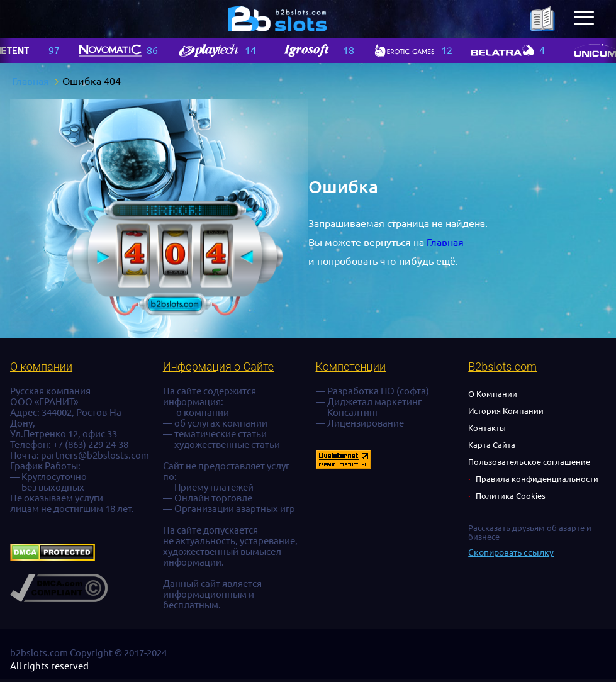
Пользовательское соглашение (529, 462)
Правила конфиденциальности (537, 479)
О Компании (493, 394)
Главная (445, 242)
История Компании (506, 411)
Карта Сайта (492, 445)
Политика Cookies (511, 496)
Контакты (487, 428)
